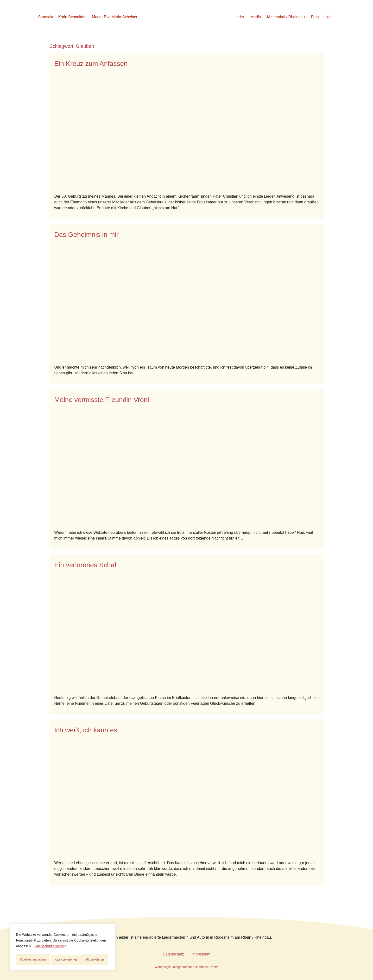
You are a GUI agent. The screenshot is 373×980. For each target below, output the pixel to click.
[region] (63, 948)
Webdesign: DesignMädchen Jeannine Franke (186, 967)
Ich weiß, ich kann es (86, 730)
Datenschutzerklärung (50, 948)
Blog (315, 17)
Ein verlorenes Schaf (85, 565)
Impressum (201, 954)
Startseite (46, 17)
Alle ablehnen (64, 960)
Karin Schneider (72, 17)
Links (327, 17)
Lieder (239, 17)
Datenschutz (173, 954)
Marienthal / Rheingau (286, 17)
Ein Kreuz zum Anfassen (91, 64)
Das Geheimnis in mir (87, 235)
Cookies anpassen (33, 960)
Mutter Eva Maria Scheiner (115, 17)
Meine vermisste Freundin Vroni (102, 400)
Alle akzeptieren (94, 960)
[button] (73, 17)
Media (256, 17)
